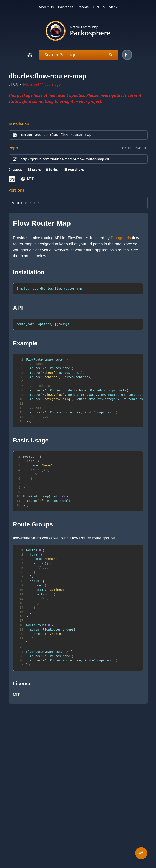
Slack (113, 7)
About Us (46, 7)
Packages (66, 7)
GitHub (99, 7)
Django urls (121, 238)
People (83, 7)
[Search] (30, 55)
